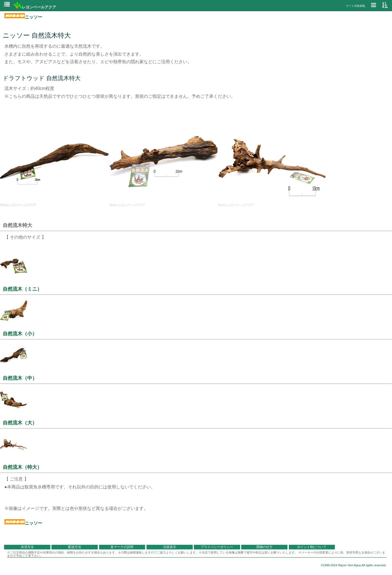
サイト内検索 (355, 6)
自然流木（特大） (22, 467)
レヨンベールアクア (35, 7)
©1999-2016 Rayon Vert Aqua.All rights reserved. (353, 565)
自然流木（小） (20, 334)
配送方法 (75, 547)
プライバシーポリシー (217, 547)
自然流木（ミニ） (22, 289)
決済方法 (27, 547)
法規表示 (170, 547)
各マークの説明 (122, 547)
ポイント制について (312, 547)
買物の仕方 (264, 547)
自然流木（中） (20, 378)
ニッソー (23, 17)
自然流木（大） (20, 423)
